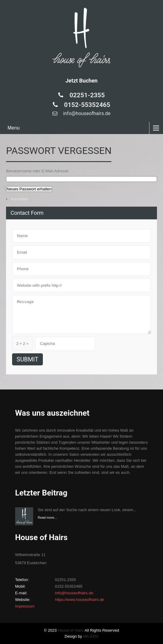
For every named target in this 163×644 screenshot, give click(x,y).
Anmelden (19, 199)
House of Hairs (71, 630)
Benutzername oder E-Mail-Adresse (37, 171)
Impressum (25, 606)
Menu (14, 128)
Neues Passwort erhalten (29, 189)
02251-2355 (86, 95)
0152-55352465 (86, 105)
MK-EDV (91, 636)
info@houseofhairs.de (86, 113)
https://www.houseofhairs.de (80, 600)
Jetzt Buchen (81, 81)
